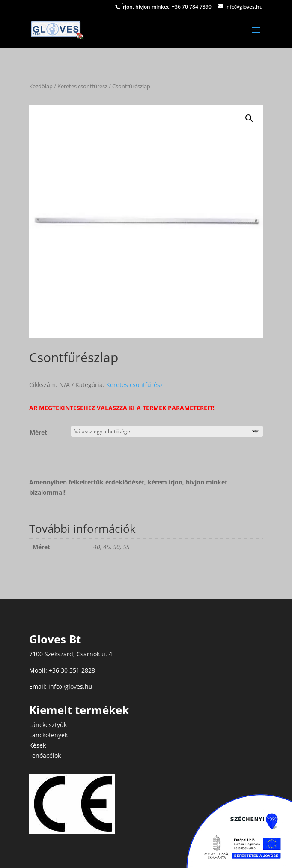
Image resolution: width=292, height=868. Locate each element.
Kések (37, 745)
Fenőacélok (45, 755)
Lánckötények (48, 735)
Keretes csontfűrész (82, 86)
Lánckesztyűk (48, 725)
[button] (249, 118)
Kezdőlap (41, 86)
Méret (38, 432)
